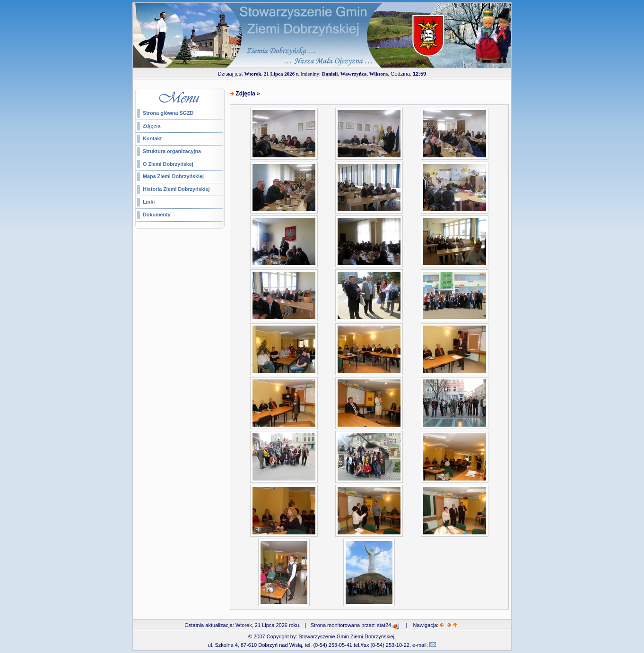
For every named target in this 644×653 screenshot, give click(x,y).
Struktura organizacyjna (172, 151)
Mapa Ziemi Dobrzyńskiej (173, 176)
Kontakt (152, 138)
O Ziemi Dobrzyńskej (168, 164)
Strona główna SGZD (168, 113)
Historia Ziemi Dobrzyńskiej (176, 189)
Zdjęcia (152, 126)
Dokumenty (157, 215)
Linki (149, 202)
